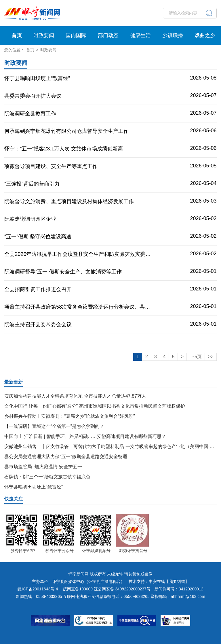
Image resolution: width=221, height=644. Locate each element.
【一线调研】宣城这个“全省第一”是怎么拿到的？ (54, 426)
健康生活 (140, 35)
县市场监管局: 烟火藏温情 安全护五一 (43, 467)
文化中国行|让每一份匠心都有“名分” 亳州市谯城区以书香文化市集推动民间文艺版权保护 (95, 406)
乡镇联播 (173, 35)
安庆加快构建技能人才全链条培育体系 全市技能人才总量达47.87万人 (75, 396)
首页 (17, 35)
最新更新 (14, 382)
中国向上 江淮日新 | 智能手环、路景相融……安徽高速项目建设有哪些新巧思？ (85, 436)
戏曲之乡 (205, 35)
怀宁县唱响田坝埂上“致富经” (34, 487)
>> (211, 357)
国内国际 (76, 35)
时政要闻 (44, 35)
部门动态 (108, 35)
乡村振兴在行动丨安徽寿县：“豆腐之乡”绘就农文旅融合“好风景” (69, 416)
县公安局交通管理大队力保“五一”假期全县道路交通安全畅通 (66, 457)
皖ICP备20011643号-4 (38, 589)
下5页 (196, 357)
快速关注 (14, 499)
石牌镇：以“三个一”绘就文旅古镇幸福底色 (47, 477)
